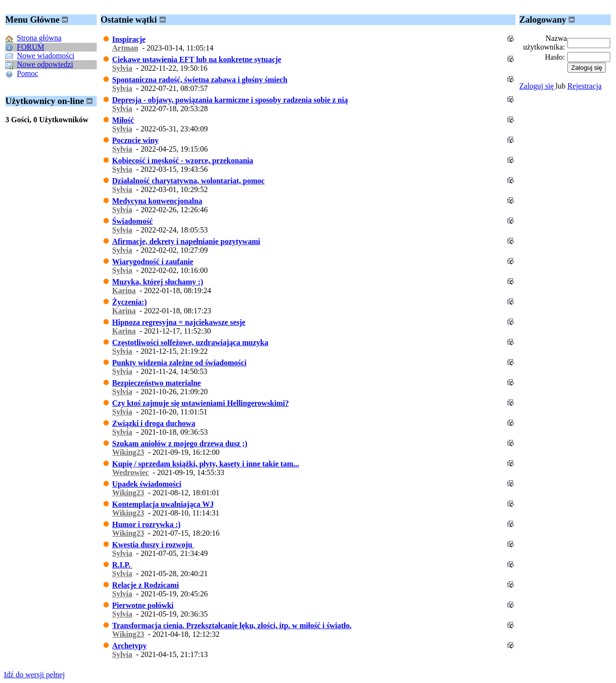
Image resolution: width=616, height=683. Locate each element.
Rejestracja (584, 86)
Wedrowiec (130, 472)
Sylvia (122, 68)
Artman (125, 48)
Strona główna (39, 38)
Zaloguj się (538, 86)
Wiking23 (128, 452)
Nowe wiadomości (46, 56)
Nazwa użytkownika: (545, 43)
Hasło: (555, 57)
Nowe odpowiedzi (45, 64)
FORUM (31, 47)
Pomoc (27, 73)
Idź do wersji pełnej (34, 675)
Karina (124, 290)
